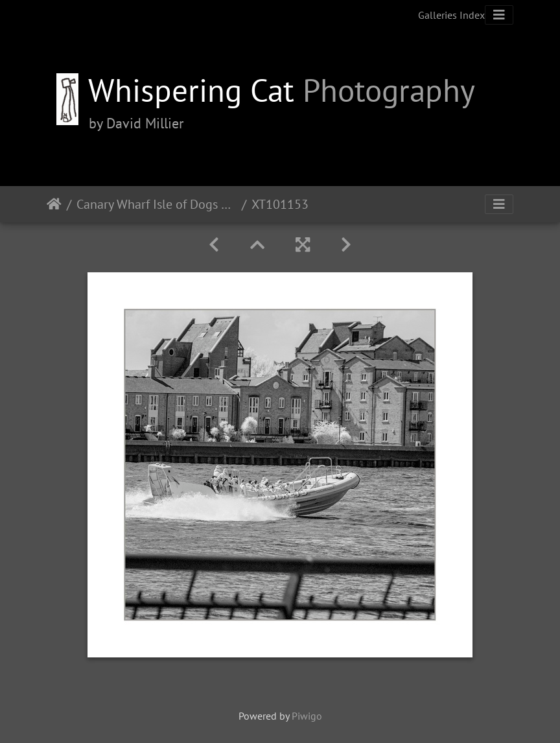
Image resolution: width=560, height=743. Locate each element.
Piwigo (307, 716)
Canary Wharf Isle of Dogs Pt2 (157, 204)
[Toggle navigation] (499, 15)
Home (54, 204)
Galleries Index (451, 15)
